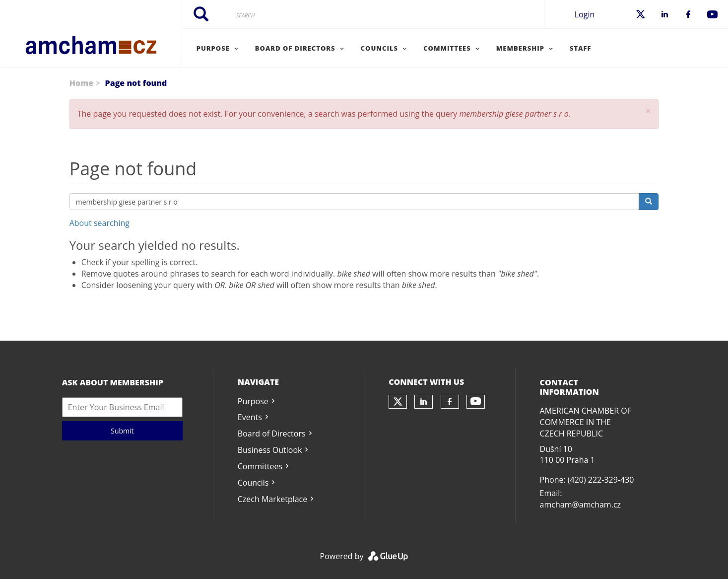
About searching (99, 223)
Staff (581, 48)
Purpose (253, 401)
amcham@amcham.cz (580, 505)
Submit (122, 431)
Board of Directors (272, 434)
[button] (648, 111)
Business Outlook (270, 450)
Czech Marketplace (272, 499)
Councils (253, 483)
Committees (260, 466)
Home (81, 83)
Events (250, 417)
